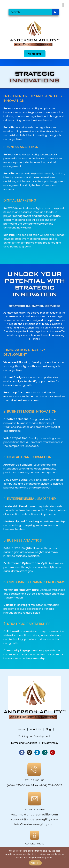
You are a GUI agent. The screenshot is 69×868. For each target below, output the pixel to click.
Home (21, 729)
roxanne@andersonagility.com (34, 815)
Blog (48, 729)
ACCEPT (35, 863)
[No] (65, 857)
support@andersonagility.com (35, 819)
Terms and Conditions (24, 743)
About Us (35, 729)
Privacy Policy (50, 743)
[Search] (56, 12)
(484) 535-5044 (18, 785)
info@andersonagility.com (34, 824)
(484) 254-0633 (51, 785)
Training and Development (34, 736)
